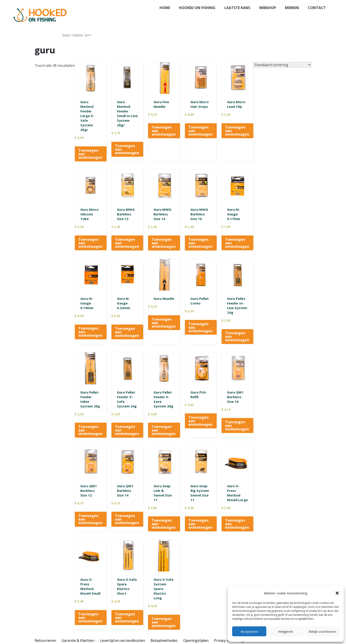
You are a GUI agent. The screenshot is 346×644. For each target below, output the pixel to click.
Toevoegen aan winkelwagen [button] (90, 154)
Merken (292, 8)
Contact (317, 8)
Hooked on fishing (197, 8)
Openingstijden (196, 640)
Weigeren (286, 631)
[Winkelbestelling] (282, 65)
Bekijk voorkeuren (322, 631)
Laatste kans (237, 8)
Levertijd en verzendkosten (122, 640)
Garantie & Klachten (78, 640)
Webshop (268, 8)
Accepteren (249, 631)
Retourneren (45, 640)
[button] (337, 593)
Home (165, 8)
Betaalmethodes (164, 640)
